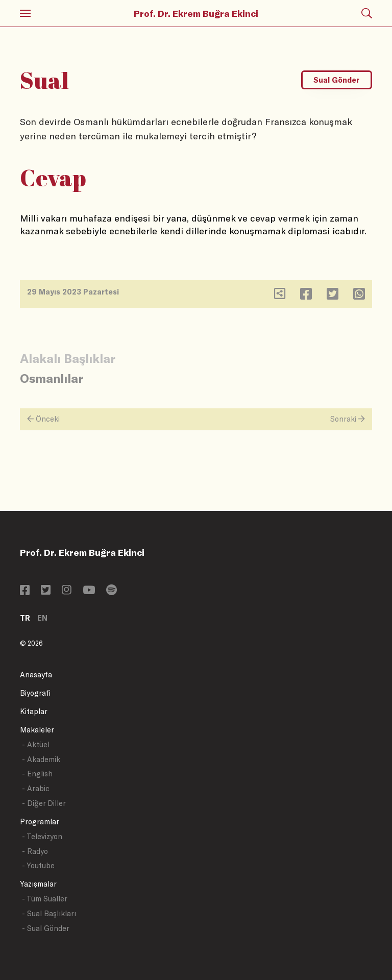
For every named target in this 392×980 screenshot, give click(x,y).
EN (42, 618)
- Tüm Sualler (45, 899)
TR (25, 618)
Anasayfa (36, 675)
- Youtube (38, 865)
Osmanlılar (52, 378)
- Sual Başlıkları (49, 913)
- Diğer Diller (44, 803)
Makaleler (37, 730)
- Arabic (36, 788)
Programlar (40, 822)
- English (37, 774)
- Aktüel (36, 744)
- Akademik (41, 759)
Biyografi (35, 693)
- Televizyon (42, 836)
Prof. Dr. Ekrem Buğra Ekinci (196, 13)
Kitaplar (34, 711)
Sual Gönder (336, 80)
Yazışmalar (38, 884)
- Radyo (35, 851)
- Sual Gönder (46, 928)
